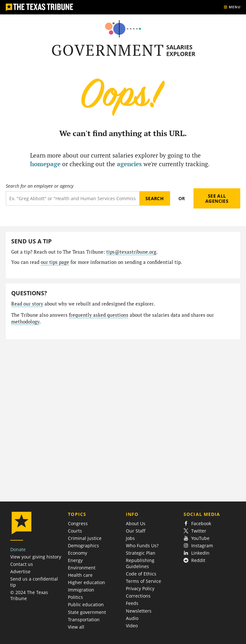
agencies (129, 164)
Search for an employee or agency (40, 186)
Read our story (27, 304)
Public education (86, 604)
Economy (78, 553)
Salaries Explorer (181, 50)
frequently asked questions (99, 315)
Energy (75, 560)
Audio (132, 618)
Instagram (198, 546)
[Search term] (73, 198)
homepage (45, 164)
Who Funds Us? (142, 546)
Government (108, 50)
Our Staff (136, 531)
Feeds (132, 603)
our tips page (55, 262)
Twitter (195, 531)
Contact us (22, 564)
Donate (18, 549)
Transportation (84, 620)
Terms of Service (143, 581)
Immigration (81, 590)
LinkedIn (197, 553)
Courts (75, 531)
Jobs (130, 538)
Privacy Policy (140, 588)
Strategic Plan (141, 553)
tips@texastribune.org (131, 252)
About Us (136, 523)
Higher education (86, 582)
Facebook (197, 523)
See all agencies (217, 198)
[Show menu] (232, 7)
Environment (82, 568)
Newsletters (139, 611)
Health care (80, 575)
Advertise (20, 571)
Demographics (83, 546)
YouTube (197, 538)
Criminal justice (85, 538)
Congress (78, 523)
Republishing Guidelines (140, 563)
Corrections (138, 596)
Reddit (194, 560)
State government (87, 612)
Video (132, 626)
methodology (25, 322)
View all (76, 627)
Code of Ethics (141, 574)
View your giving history (36, 557)
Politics (75, 597)
